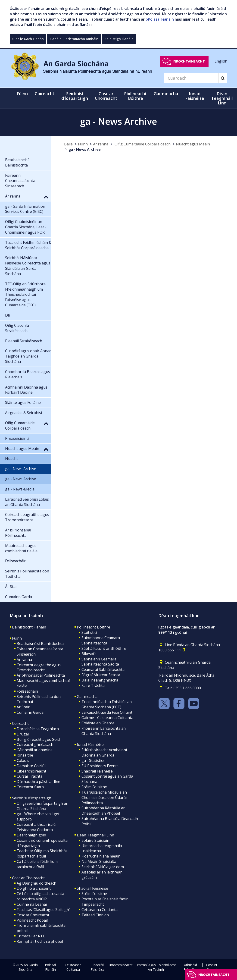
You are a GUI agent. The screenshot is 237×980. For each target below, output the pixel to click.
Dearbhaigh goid (31, 835)
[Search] (191, 78)
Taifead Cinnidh (95, 915)
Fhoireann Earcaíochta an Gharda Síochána (104, 731)
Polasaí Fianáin (50, 967)
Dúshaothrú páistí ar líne (38, 782)
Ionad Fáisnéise (90, 744)
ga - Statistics (93, 760)
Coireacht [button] (45, 94)
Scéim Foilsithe (94, 787)
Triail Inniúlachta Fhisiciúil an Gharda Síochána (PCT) (107, 704)
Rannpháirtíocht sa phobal (40, 941)
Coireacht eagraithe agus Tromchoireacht (39, 667)
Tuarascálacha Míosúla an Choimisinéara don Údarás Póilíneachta (104, 798)
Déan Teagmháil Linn (95, 835)
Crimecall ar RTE (31, 936)
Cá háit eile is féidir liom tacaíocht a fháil (37, 864)
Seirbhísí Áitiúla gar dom (103, 867)
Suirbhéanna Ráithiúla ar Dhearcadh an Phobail (103, 811)
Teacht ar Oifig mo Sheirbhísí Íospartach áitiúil (42, 853)
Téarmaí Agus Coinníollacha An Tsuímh (156, 967)
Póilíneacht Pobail (32, 920)
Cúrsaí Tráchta (30, 776)
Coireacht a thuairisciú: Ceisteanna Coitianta (36, 827)
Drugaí (23, 734)
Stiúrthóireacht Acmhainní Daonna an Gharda (104, 752)
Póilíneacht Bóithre (94, 627)
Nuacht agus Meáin (193, 144)
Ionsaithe (25, 755)
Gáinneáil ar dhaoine (35, 750)
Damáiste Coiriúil (31, 766)
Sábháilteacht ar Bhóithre (104, 648)
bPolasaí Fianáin (160, 19)
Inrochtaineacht (189, 61)
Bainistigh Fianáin (119, 39)
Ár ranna (101, 144)
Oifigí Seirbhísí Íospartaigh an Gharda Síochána (42, 806)
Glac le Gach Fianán (28, 39)
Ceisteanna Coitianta (100, 910)
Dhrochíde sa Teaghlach (38, 729)
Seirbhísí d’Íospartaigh (32, 798)
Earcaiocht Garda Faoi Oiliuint (107, 712)
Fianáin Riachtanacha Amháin (74, 39)
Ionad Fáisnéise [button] (195, 96)
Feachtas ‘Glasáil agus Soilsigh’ (43, 910)
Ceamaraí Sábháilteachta (103, 669)
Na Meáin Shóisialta (99, 861)
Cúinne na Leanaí (32, 904)
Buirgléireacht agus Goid (38, 739)
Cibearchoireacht (31, 771)
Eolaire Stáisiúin (95, 840)
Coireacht (20, 723)
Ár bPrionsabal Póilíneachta (41, 675)
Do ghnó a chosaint (34, 888)
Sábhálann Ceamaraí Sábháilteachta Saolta (100, 662)
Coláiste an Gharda (98, 723)
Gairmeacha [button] (166, 94)
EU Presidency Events (100, 766)
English (221, 61)
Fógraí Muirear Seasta (101, 675)
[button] (46, 197)
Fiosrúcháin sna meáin (101, 856)
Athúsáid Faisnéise (190, 967)
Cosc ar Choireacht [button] (106, 96)
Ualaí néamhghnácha (100, 680)
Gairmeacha (87, 697)
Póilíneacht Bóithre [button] (135, 96)
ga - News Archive (85, 149)
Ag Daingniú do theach (36, 883)
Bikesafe (89, 654)
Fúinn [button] (22, 94)
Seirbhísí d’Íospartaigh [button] (75, 96)
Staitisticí (89, 632)
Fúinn (83, 144)
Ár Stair (23, 707)
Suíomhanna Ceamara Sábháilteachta (101, 640)
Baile (68, 144)
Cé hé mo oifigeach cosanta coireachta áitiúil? (40, 896)
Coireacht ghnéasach (35, 744)
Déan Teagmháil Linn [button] (222, 98)
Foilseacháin (27, 691)
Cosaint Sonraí (212, 967)
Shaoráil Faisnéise (97, 771)
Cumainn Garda (30, 712)
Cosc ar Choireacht (28, 878)
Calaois (23, 760)
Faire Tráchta (93, 685)
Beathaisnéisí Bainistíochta (40, 644)
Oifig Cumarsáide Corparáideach (142, 144)
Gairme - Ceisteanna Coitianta (107, 718)
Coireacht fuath (30, 787)
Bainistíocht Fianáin (29, 627)
